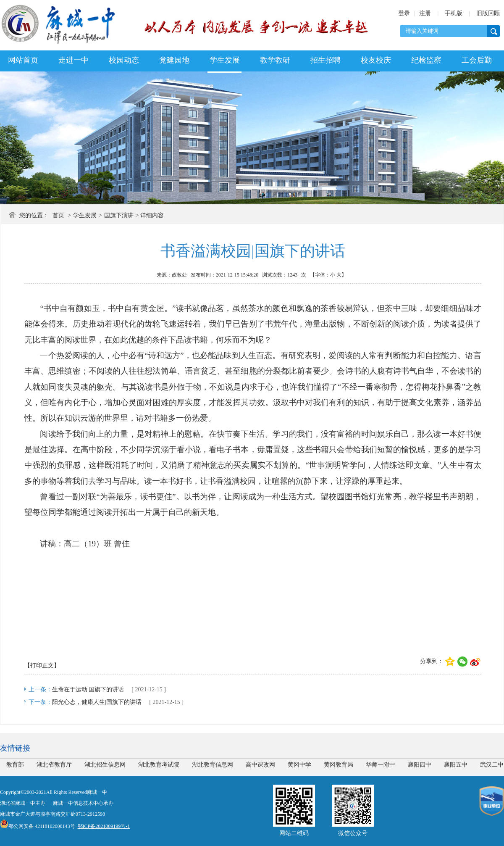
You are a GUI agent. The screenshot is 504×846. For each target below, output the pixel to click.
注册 (425, 13)
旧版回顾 (488, 13)
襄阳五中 (456, 765)
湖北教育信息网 (213, 765)
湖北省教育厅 (54, 765)
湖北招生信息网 (105, 765)
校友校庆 (376, 60)
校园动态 (124, 60)
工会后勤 (477, 60)
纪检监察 (426, 60)
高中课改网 (260, 765)
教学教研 (275, 60)
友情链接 (15, 748)
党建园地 (174, 60)
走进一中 (73, 60)
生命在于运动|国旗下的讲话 (88, 689)
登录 (404, 13)
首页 (58, 215)
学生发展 (225, 60)
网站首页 (23, 60)
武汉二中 (492, 765)
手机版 (454, 13)
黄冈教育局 (339, 765)
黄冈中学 (299, 765)
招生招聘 (325, 60)
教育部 (15, 765)
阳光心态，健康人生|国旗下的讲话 (97, 702)
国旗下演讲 (119, 215)
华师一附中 (381, 765)
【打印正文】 (42, 665)
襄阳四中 (420, 765)
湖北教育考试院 (159, 765)
